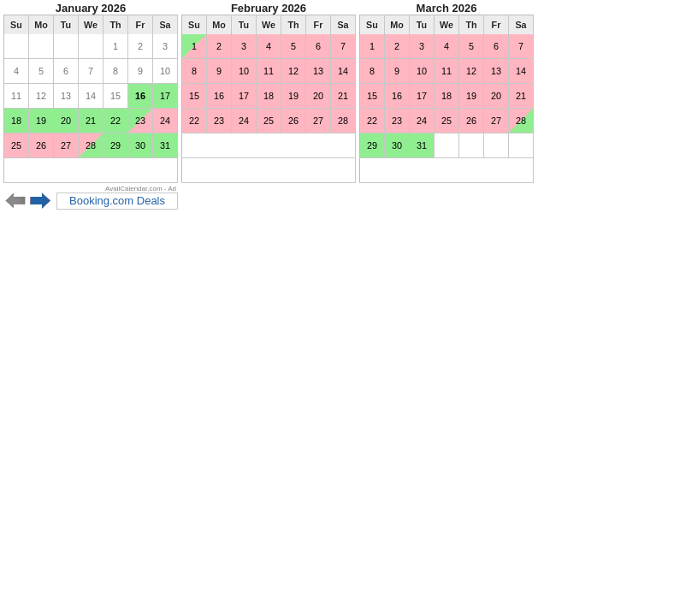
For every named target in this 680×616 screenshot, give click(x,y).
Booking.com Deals (117, 201)
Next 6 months (41, 201)
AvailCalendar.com (134, 189)
